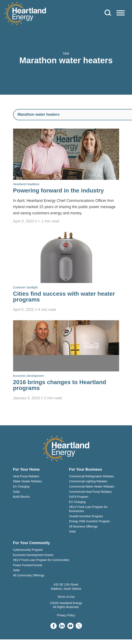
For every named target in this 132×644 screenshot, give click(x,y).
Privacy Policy (66, 615)
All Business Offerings (83, 526)
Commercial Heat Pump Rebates (91, 492)
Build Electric (22, 497)
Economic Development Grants (33, 555)
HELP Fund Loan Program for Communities (41, 560)
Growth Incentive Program (86, 516)
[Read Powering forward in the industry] (66, 177)
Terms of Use (66, 597)
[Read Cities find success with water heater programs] (66, 272)
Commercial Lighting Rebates (88, 481)
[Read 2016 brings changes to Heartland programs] (66, 361)
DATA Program (79, 497)
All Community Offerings (29, 575)
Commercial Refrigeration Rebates (92, 476)
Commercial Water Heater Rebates (92, 486)
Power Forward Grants (28, 565)
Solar (17, 492)
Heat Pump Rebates (26, 476)
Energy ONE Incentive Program (90, 521)
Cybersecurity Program (28, 550)
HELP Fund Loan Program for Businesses (88, 509)
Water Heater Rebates (28, 481)
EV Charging (21, 486)
